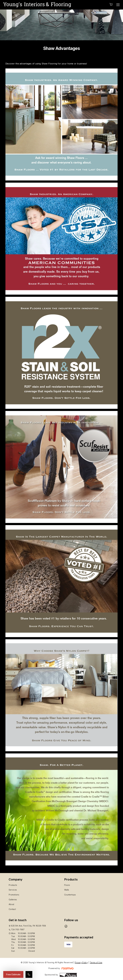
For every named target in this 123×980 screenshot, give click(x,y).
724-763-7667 (18, 929)
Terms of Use (96, 962)
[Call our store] (29, 974)
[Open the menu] (118, 5)
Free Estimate (13, 974)
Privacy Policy (81, 962)
